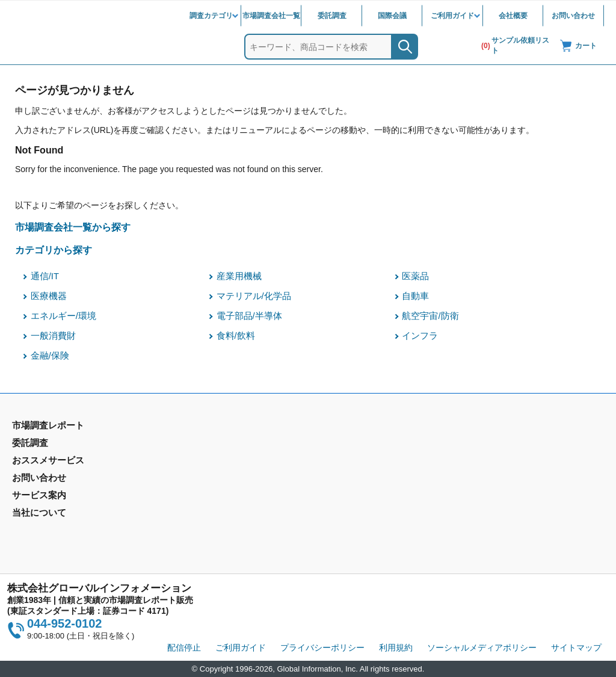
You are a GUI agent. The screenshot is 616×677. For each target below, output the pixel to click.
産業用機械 (239, 276)
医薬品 (415, 276)
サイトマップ (576, 648)
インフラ (420, 336)
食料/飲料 (236, 336)
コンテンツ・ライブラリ (359, 522)
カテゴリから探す (54, 250)
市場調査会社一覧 (271, 16)
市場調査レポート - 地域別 (62, 462)
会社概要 (513, 16)
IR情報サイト (487, 462)
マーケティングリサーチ (209, 462)
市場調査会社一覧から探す (73, 227)
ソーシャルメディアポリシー (482, 648)
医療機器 (49, 296)
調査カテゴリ (211, 16)
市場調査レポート (46, 445)
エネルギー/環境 (63, 316)
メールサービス (192, 505)
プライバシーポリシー (322, 648)
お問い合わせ (573, 16)
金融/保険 (50, 356)
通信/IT (45, 276)
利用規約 (396, 648)
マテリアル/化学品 (254, 296)
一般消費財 (53, 336)
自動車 (415, 296)
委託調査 (332, 16)
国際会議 (392, 16)
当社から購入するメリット (363, 505)
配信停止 (184, 648)
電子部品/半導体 (249, 316)
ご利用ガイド (452, 16)
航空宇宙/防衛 (430, 316)
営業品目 (329, 487)
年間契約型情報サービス (58, 480)
